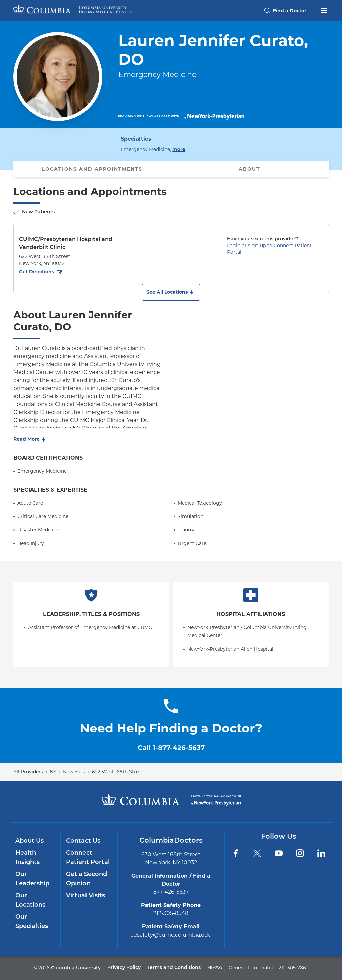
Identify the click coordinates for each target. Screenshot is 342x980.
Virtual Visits (85, 896)
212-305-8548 (171, 913)
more (179, 149)
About (249, 169)
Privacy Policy (124, 968)
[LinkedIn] (321, 853)
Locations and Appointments (92, 169)
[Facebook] (236, 853)
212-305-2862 (294, 968)
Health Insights (28, 858)
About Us (30, 841)
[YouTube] (279, 853)
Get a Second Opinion (87, 879)
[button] (171, 292)
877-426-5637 (171, 892)
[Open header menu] (324, 10)
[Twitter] (257, 853)
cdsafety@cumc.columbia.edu (171, 935)
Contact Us (83, 841)
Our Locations (30, 901)
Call (171, 748)
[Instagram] (300, 853)
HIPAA (215, 968)
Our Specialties (32, 922)
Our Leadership (32, 879)
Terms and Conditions (174, 968)
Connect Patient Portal (88, 858)
